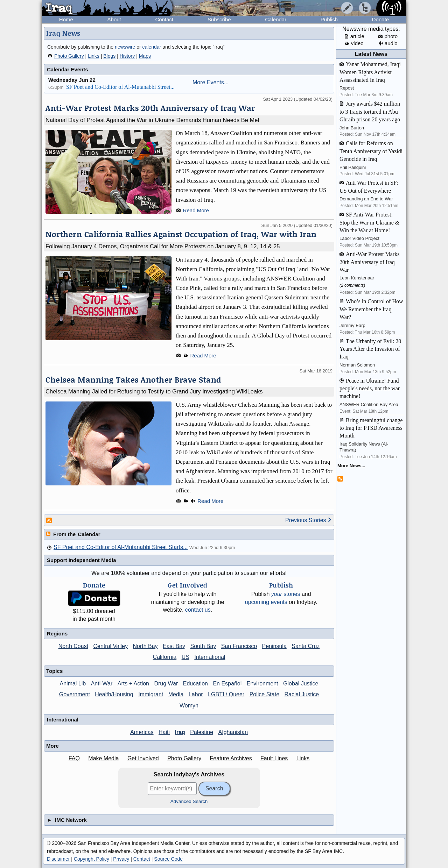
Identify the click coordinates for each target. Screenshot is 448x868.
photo (388, 36)
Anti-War (102, 684)
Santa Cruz (306, 646)
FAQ (74, 758)
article (354, 36)
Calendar (276, 19)
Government (75, 694)
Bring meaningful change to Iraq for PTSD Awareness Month (371, 428)
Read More (196, 210)
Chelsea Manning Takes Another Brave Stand (133, 380)
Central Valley (111, 646)
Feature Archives (231, 758)
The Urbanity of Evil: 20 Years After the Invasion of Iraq (370, 349)
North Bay (145, 646)
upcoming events (266, 602)
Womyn (189, 706)
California (165, 657)
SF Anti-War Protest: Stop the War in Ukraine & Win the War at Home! (369, 222)
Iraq (180, 732)
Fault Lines (274, 758)
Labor (196, 694)
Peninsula (274, 646)
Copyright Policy (92, 859)
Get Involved (143, 758)
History (127, 56)
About (114, 19)
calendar (152, 47)
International (210, 657)
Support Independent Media (82, 560)
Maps (145, 56)
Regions (57, 634)
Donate (380, 19)
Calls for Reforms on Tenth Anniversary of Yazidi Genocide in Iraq (371, 151)
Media (176, 694)
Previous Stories (309, 520)
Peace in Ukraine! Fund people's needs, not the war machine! (370, 389)
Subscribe (219, 19)
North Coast (73, 646)
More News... (351, 466)
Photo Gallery (69, 56)
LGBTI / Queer (226, 694)
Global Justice (301, 684)
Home (66, 19)
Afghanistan (233, 732)
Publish (329, 19)
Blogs (109, 56)
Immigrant (151, 694)
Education (195, 684)
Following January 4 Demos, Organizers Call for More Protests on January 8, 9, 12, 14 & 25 (163, 246)
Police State (264, 694)
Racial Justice (302, 694)
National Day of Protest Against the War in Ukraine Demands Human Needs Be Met (152, 120)
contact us (198, 610)
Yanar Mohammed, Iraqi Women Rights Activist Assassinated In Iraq (370, 72)
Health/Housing (114, 694)
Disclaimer (58, 859)
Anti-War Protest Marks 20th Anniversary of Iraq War (150, 108)
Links (94, 56)
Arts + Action (133, 684)
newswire (125, 47)
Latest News (371, 54)
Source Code (168, 859)
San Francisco (239, 646)
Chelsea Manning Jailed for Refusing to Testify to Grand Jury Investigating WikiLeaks (154, 391)
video (354, 43)
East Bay (174, 646)
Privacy (121, 859)
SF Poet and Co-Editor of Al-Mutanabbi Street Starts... (121, 547)
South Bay (203, 646)
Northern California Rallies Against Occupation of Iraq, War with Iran (181, 234)
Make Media (103, 758)
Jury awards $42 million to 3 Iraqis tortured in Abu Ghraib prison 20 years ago (370, 112)
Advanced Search (189, 801)
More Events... (211, 82)
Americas (142, 732)
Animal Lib (73, 684)
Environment (262, 684)
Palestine (202, 732)
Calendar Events (68, 69)
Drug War (166, 684)
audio (388, 43)
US (185, 657)
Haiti (164, 732)
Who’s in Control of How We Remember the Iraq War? (371, 309)
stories (286, 594)
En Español (227, 684)
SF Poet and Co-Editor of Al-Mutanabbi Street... (120, 87)
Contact (164, 19)
